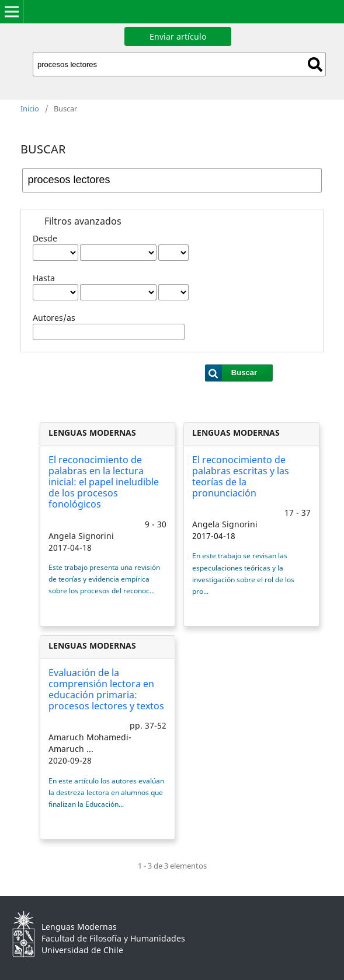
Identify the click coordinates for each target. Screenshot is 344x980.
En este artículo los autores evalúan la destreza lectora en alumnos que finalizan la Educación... (106, 792)
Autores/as (54, 318)
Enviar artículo (178, 36)
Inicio (30, 108)
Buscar (315, 64)
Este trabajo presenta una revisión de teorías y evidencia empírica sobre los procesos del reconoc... (104, 579)
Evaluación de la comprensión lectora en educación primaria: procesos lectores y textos (106, 689)
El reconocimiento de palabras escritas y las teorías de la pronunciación (241, 477)
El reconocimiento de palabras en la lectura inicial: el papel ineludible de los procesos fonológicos (104, 482)
